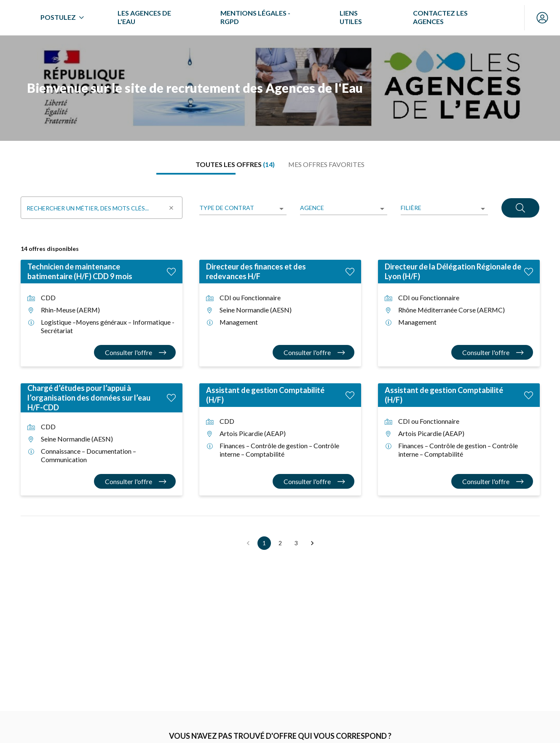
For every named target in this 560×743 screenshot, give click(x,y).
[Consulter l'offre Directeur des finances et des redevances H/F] (313, 352)
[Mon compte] (542, 18)
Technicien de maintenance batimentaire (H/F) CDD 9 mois (80, 271)
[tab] (235, 164)
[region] (280, 88)
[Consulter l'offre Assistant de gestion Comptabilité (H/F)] (313, 481)
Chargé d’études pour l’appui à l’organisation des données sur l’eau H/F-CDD (89, 398)
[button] (312, 543)
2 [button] (280, 543)
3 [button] (296, 543)
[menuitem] (138, 18)
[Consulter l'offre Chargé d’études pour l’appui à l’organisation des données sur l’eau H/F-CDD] (135, 481)
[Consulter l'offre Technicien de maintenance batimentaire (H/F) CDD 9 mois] (135, 352)
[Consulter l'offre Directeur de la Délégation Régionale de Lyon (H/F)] (492, 352)
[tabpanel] (280, 367)
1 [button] (264, 543)
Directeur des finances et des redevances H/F (256, 271)
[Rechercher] (520, 208)
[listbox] (243, 209)
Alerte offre (107, 736)
